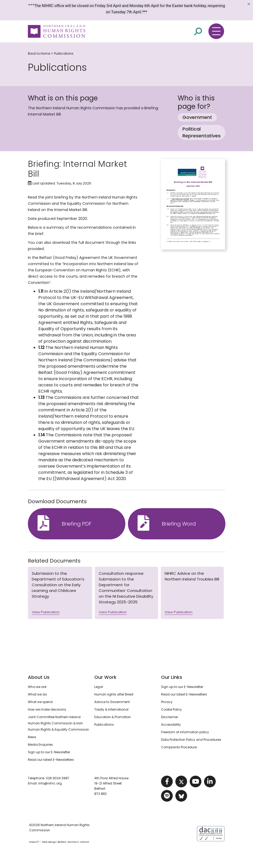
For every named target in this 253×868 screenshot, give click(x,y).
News (32, 737)
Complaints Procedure (179, 747)
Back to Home (39, 53)
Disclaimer (169, 717)
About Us (39, 677)
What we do (37, 694)
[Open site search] (198, 31)
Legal (99, 687)
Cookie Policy (171, 709)
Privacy (167, 702)
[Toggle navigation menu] (216, 31)
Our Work (105, 677)
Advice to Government (112, 702)
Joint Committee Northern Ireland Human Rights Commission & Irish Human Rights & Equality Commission (58, 723)
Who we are (37, 687)
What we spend (40, 702)
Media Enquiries (40, 745)
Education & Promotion (113, 717)
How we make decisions (47, 709)
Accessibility (171, 725)
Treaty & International (111, 709)
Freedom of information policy (185, 732)
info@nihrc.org (50, 783)
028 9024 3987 (58, 778)
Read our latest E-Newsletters (51, 760)
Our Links (172, 677)
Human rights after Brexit (114, 694)
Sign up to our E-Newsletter (49, 752)
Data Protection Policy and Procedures (191, 740)
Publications (64, 53)
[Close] (249, 4)
